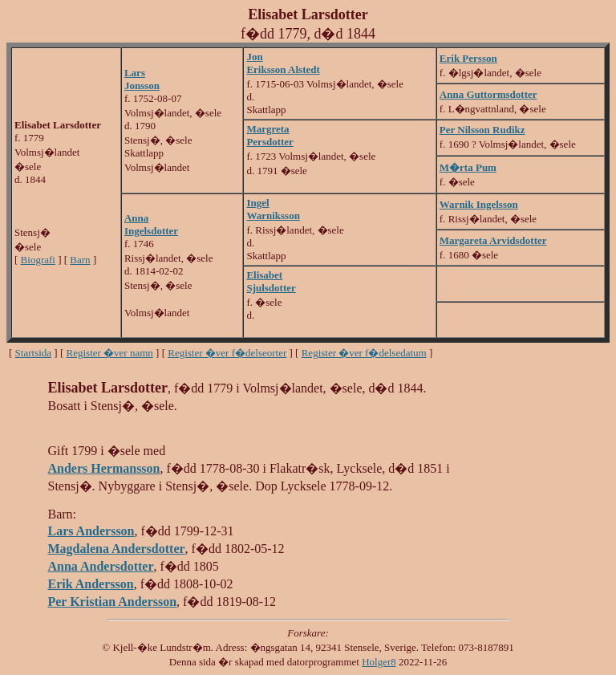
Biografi (38, 260)
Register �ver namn (110, 353)
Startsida (34, 353)
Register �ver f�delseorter (227, 353)
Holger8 (379, 662)
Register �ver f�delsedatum (364, 353)
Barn (80, 260)
